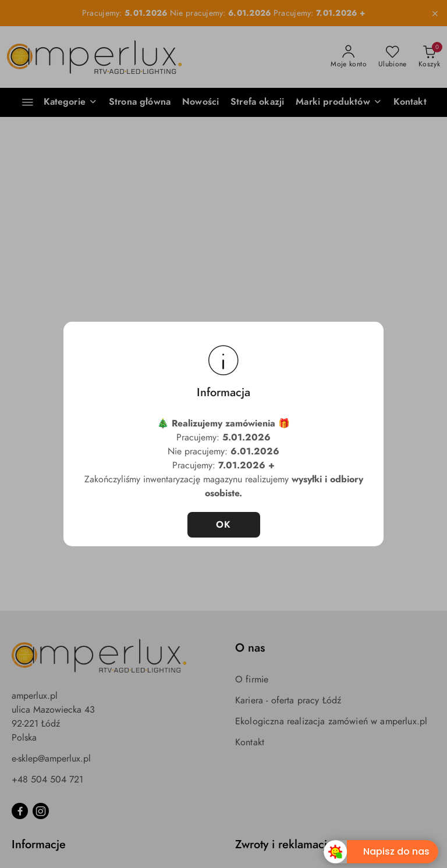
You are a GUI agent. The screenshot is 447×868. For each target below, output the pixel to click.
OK (224, 525)
